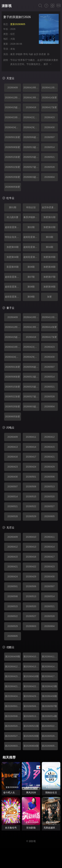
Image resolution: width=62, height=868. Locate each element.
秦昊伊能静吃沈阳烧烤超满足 (31, 217)
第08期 (31, 287)
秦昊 (13, 54)
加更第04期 (13, 257)
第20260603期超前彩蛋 (13, 746)
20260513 (49, 486)
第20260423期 (49, 686)
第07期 (31, 277)
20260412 (49, 437)
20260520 (49, 496)
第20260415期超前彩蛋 (13, 676)
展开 (48, 64)
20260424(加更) (13, 127)
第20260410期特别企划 (31, 656)
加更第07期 (49, 277)
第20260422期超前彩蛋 (31, 686)
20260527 (49, 506)
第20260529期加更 (50, 736)
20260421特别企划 (13, 117)
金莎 (36, 54)
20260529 (31, 516)
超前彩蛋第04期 (31, 257)
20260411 (31, 437)
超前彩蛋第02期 (31, 237)
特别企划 (31, 207)
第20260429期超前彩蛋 (31, 696)
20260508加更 (13, 147)
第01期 (13, 207)
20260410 (31, 537)
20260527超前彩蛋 (31, 167)
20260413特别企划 (31, 97)
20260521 (49, 157)
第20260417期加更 (50, 676)
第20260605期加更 (50, 746)
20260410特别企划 (31, 87)
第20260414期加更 (50, 666)
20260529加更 (13, 177)
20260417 (31, 457)
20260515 (31, 496)
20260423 (49, 117)
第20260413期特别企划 (31, 666)
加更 (49, 297)
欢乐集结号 (11, 828)
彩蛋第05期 (13, 267)
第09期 (31, 297)
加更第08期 (49, 287)
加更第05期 (49, 257)
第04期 (49, 247)
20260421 (49, 457)
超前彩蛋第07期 (13, 287)
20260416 (31, 107)
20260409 (13, 87)
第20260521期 (31, 726)
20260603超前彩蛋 (31, 177)
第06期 (31, 267)
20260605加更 (13, 187)
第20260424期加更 (13, 696)
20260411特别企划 (50, 87)
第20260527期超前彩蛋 (13, 736)
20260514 (49, 147)
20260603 (31, 626)
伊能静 (19, 54)
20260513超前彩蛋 (31, 147)
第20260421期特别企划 (13, 686)
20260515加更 (13, 157)
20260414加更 (49, 97)
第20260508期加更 (13, 716)
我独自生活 (51, 792)
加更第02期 (49, 227)
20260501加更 (13, 137)
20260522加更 (13, 167)
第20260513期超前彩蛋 (31, 716)
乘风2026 (31, 792)
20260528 (49, 167)
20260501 (31, 477)
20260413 (13, 447)
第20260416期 (31, 676)
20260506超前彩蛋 (31, 137)
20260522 (31, 506)
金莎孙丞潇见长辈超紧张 (50, 207)
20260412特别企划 (13, 97)
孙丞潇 (42, 54)
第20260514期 (49, 716)
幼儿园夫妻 (13, 217)
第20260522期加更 (50, 726)
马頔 (31, 54)
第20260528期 (31, 736)
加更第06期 (49, 267)
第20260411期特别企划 (50, 656)
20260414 (31, 447)
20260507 (49, 137)
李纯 (25, 54)
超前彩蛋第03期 (31, 247)
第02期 (31, 227)
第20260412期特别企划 (13, 666)
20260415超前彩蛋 (13, 107)
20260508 (31, 486)
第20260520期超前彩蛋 (13, 726)
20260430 (49, 127)
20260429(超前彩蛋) (31, 127)
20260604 (49, 177)
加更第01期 (49, 217)
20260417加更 (49, 107)
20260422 (31, 566)
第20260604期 (31, 746)
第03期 (49, 237)
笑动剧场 (31, 828)
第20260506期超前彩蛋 (31, 706)
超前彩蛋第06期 (13, 277)
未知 (13, 49)
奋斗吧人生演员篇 (13, 792)
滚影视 (7, 6)
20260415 (49, 447)
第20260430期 (49, 696)
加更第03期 (13, 247)
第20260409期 (13, 656)
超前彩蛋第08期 (13, 297)
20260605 (49, 516)
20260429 (49, 467)
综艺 (13, 34)
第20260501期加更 (13, 706)
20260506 (49, 477)
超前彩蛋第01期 (13, 227)
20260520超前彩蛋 (31, 157)
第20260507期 (49, 706)
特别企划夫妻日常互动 (13, 237)
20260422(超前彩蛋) (31, 117)
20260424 (31, 467)
